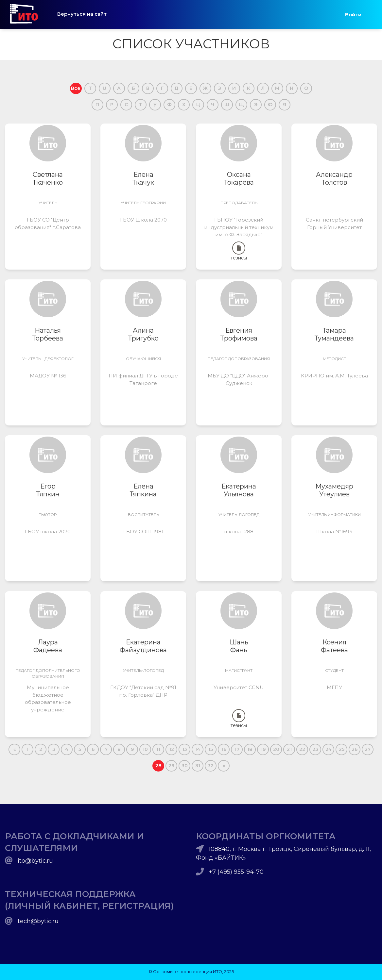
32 (211, 766)
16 (224, 749)
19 (263, 749)
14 (198, 749)
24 (329, 749)
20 (276, 749)
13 (185, 749)
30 (185, 766)
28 (158, 766)
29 (171, 766)
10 (145, 749)
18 (250, 749)
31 (198, 766)
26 (355, 749)
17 (237, 749)
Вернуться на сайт (82, 14)
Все (76, 88)
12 (172, 749)
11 (158, 749)
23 (315, 749)
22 (302, 749)
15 (211, 749)
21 (289, 749)
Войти (353, 15)
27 (368, 749)
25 (342, 749)
